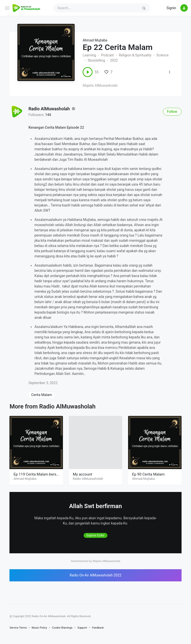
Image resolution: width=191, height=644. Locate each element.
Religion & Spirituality (135, 55)
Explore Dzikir (95, 535)
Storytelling (96, 60)
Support (82, 628)
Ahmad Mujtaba (95, 40)
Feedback (98, 628)
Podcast (107, 55)
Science (163, 55)
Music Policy (39, 628)
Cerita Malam (42, 395)
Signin (171, 8)
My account (83, 474)
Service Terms (18, 628)
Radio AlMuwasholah (49, 109)
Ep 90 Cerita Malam (148, 474)
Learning (89, 55)
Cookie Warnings (62, 628)
